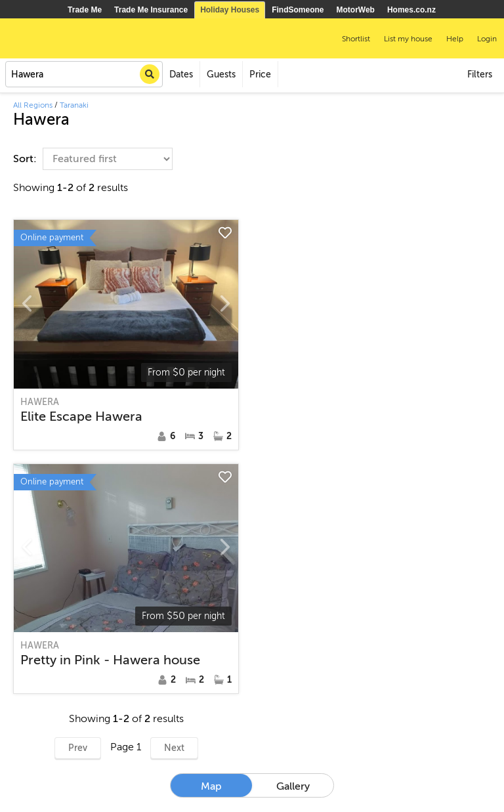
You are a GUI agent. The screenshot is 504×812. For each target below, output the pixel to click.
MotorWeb (356, 10)
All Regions (33, 105)
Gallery (293, 786)
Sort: (26, 159)
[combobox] (84, 74)
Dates (181, 75)
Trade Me (85, 10)
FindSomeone (298, 10)
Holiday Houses (230, 10)
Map (211, 786)
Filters (480, 75)
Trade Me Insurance (151, 10)
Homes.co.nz (411, 10)
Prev (78, 748)
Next (174, 748)
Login (487, 39)
